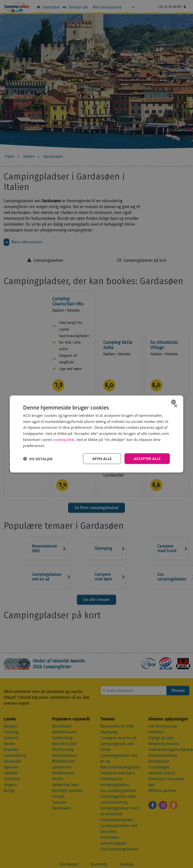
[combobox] (174, 402)
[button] (38, 459)
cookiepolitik (64, 439)
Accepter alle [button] (147, 459)
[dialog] (97, 434)
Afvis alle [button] (102, 459)
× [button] (175, 406)
